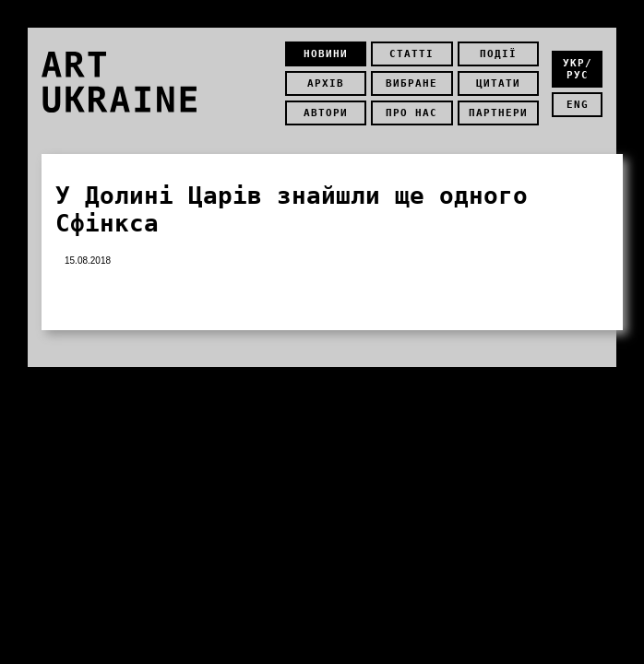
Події (498, 54)
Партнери (498, 113)
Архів (326, 83)
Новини (326, 54)
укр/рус (578, 69)
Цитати (498, 83)
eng (578, 105)
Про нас (411, 113)
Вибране (411, 83)
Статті (411, 54)
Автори (326, 113)
